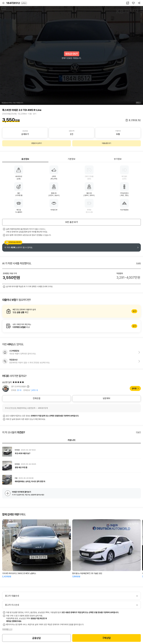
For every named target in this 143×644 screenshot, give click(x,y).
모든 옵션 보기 (72, 222)
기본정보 (72, 159)
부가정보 (118, 159)
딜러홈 (134, 388)
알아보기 (71, 311)
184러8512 (17, 3)
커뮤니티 (72, 440)
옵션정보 (25, 159)
